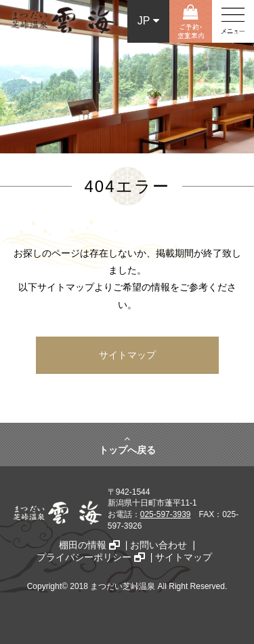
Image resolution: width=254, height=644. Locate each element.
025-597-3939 (166, 514)
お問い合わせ (158, 545)
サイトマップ (127, 355)
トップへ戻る (127, 444)
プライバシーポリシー (91, 557)
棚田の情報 (89, 545)
